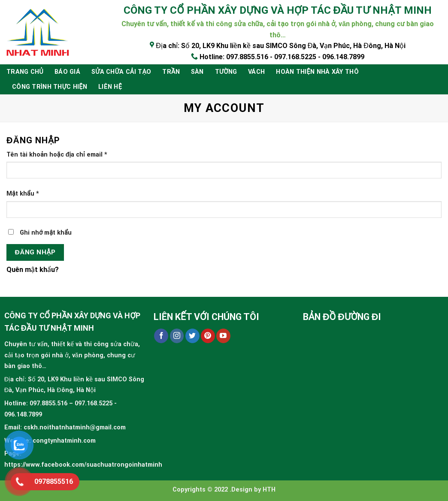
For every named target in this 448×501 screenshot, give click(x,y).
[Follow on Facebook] (161, 336)
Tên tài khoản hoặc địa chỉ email (57, 155)
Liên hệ (110, 87)
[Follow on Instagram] (177, 336)
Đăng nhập (35, 252)
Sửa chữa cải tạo (121, 72)
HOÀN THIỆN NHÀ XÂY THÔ (317, 72)
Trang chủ (25, 72)
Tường (226, 72)
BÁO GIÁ (67, 72)
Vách (256, 72)
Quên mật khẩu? (33, 270)
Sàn (197, 72)
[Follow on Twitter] (192, 336)
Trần (171, 72)
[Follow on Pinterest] (208, 336)
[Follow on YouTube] (223, 336)
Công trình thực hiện (50, 87)
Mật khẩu (23, 194)
